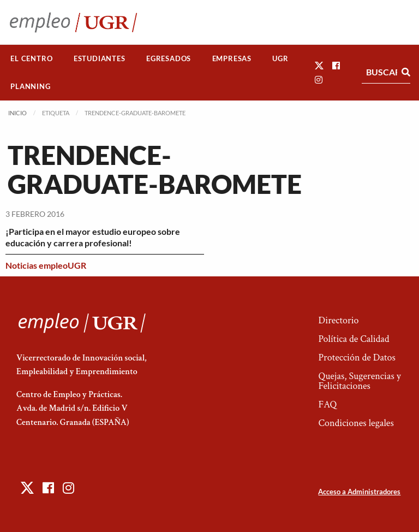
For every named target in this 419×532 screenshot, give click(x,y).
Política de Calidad (354, 339)
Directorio (338, 320)
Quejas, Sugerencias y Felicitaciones (359, 381)
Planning (30, 86)
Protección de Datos (357, 357)
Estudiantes (100, 58)
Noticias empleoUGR (46, 265)
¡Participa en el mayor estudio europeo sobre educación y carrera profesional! (93, 237)
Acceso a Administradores (359, 492)
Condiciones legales (356, 423)
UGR (280, 58)
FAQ (327, 404)
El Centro (31, 58)
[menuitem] (32, 59)
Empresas (232, 58)
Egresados (169, 58)
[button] (319, 65)
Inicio (17, 113)
